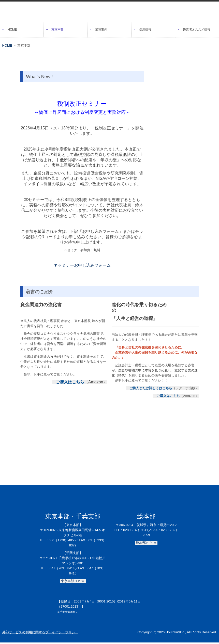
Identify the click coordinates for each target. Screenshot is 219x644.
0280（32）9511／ (137, 530)
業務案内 (101, 30)
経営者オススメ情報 (197, 30)
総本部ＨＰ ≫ (146, 543)
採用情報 (145, 30)
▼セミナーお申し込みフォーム (82, 265)
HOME (12, 30)
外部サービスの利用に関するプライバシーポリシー (40, 632)
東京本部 (57, 30)
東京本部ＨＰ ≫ (73, 581)
